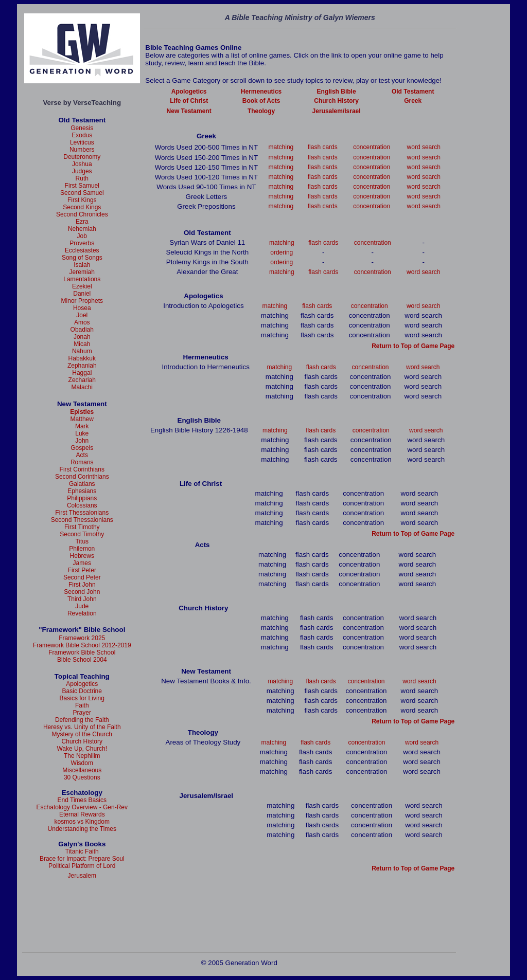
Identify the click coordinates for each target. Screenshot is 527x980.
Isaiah (82, 265)
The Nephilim (82, 756)
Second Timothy (82, 534)
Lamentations (82, 279)
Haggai (82, 373)
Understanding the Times (82, 829)
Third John (82, 599)
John (82, 441)
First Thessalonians (82, 513)
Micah (82, 344)
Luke (82, 433)
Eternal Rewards (82, 814)
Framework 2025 (82, 638)
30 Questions (82, 777)
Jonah (82, 337)
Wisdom (82, 763)
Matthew (82, 419)
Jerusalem (82, 876)
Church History (82, 741)
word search (424, 147)
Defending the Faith (82, 720)
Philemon (82, 549)
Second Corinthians (82, 477)
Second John (82, 592)
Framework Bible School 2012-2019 (82, 645)
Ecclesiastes (82, 250)
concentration (372, 147)
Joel (82, 315)
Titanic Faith (82, 851)
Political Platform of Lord (82, 866)
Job (82, 236)
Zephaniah (82, 366)
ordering (282, 252)
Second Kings (82, 207)
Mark (82, 426)
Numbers (82, 150)
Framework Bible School (82, 652)
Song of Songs (82, 258)
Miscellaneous (82, 770)
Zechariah (82, 380)
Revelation (82, 613)
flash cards (323, 147)
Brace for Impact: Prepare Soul (82, 859)
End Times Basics (82, 800)
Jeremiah (82, 272)
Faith (82, 705)
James (82, 563)
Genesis (82, 128)
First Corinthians (82, 469)
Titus (82, 541)
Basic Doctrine (82, 691)
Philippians (82, 498)
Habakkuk (82, 358)
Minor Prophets (82, 301)
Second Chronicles (82, 214)
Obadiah (82, 330)
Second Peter (82, 577)
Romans (82, 462)
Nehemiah (82, 229)
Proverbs (82, 243)
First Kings (82, 200)
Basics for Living (82, 698)
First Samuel (82, 186)
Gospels (82, 448)
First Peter (82, 570)
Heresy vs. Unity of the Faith (82, 727)
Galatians (82, 484)
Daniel (82, 294)
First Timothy (82, 527)
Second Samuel (82, 193)
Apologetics (82, 684)
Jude (82, 606)
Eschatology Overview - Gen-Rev (82, 807)
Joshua (82, 164)
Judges (82, 171)
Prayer (82, 713)
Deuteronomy (82, 157)
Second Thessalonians (82, 520)
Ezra (82, 222)
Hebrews (82, 556)
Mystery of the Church (82, 734)
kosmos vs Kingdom (82, 822)
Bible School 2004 (82, 660)
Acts (82, 455)
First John (82, 585)
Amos (82, 322)
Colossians (82, 505)
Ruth (82, 178)
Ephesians (82, 491)
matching (281, 147)
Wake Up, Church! (82, 749)
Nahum (82, 351)
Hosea (82, 308)
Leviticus (82, 142)
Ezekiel (82, 286)
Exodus (82, 135)
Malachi (82, 387)
